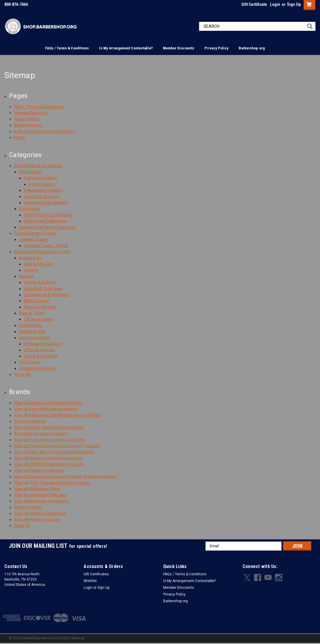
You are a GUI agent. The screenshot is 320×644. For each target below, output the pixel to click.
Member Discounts (179, 48)
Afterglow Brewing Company (41, 434)
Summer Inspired (30, 421)
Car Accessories (39, 319)
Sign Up (294, 4)
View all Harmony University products (48, 458)
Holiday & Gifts (32, 332)
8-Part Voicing (42, 184)
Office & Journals (39, 350)
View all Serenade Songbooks (41, 501)
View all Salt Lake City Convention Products (54, 452)
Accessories (30, 258)
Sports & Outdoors (41, 356)
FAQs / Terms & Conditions (67, 48)
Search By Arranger (42, 196)
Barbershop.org (252, 48)
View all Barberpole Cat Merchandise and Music (58, 415)
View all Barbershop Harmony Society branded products (65, 476)
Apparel (26, 276)
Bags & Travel (32, 313)
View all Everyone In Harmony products (50, 440)
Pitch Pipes (29, 362)
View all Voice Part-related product (46, 409)
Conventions (31, 325)
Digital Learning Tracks (35, 233)
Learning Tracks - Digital (46, 246)
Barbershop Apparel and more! (42, 252)
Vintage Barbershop (37, 368)
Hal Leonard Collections (45, 221)
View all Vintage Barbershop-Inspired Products (57, 446)
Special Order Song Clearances (48, 227)
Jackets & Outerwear (43, 289)
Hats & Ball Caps (39, 264)
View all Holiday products (37, 519)
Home (20, 137)
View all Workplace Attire (37, 489)
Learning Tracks (34, 239)
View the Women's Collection (40, 495)
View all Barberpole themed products (48, 403)
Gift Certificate (254, 4)
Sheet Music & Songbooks (38, 166)
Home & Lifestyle (35, 338)
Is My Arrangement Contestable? (126, 48)
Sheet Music (30, 172)
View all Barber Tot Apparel (39, 470)
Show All (22, 374)
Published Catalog (40, 178)
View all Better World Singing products (49, 427)
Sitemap (78, 638)
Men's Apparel (37, 301)
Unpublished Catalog (43, 190)
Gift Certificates (96, 574)
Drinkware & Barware (43, 344)
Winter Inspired (28, 507)
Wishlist (90, 581)
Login (275, 4)
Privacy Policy (216, 48)
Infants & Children (40, 282)
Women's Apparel (40, 307)
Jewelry (31, 270)
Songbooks (29, 209)
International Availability (46, 203)
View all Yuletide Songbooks (40, 513)
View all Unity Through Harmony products (52, 483)
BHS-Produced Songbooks (48, 215)
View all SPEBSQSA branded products (49, 464)
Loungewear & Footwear (46, 295)
